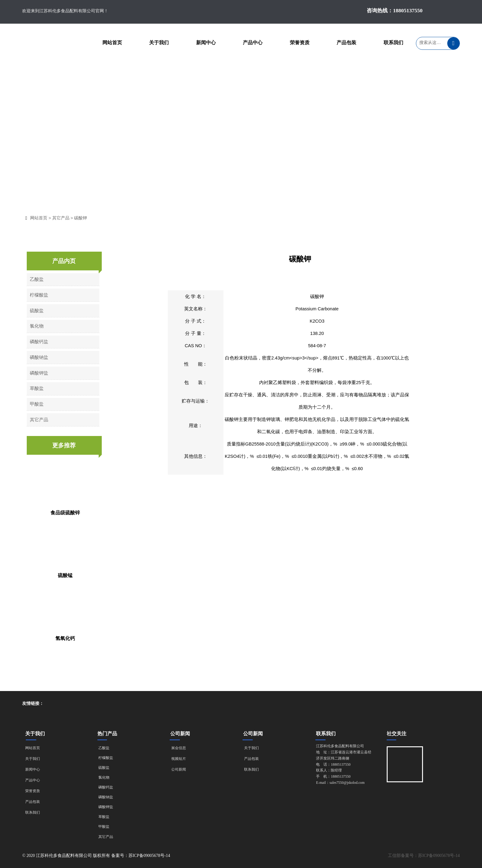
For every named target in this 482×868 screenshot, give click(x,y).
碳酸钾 (84, 218)
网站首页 (42, 218)
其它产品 (64, 218)
